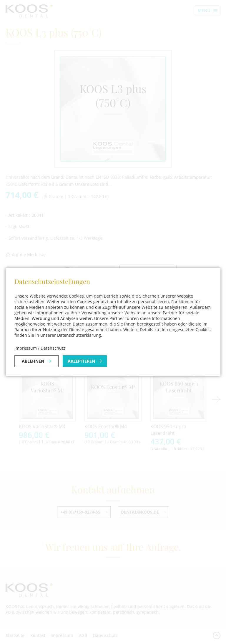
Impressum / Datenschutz (40, 348)
